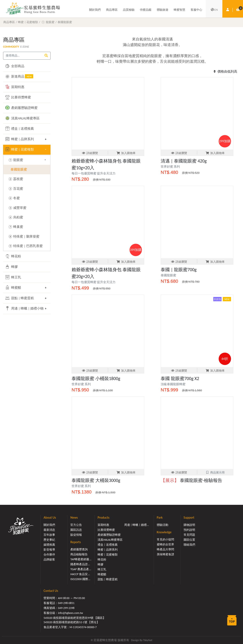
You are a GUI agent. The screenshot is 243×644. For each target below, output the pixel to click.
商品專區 (112, 10)
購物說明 (189, 525)
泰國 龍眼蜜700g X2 (180, 379)
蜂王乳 (13, 277)
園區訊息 (76, 530)
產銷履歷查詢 (79, 549)
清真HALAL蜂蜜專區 (22, 118)
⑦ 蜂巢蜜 (16, 227)
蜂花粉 (13, 256)
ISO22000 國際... (80, 579)
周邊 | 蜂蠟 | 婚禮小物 (24, 308)
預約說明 (189, 530)
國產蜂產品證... (80, 564)
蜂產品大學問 (165, 549)
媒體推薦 (49, 545)
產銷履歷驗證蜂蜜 (21, 108)
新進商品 (19, 76)
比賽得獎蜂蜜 (18, 97)
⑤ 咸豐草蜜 (17, 208)
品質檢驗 (129, 10)
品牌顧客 (49, 560)
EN (214, 10)
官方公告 (76, 525)
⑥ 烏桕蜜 (16, 217)
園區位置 (189, 540)
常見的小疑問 (165, 540)
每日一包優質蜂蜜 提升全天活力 (94, 173)
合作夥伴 (49, 555)
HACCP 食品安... (80, 574)
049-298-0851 (66, 603)
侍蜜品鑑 (146, 10)
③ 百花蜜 (16, 189)
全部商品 (15, 66)
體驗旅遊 (163, 10)
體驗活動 (163, 525)
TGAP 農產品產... (81, 569)
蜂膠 (12, 267)
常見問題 (189, 535)
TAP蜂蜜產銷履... (81, 559)
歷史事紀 (49, 540)
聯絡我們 (189, 545)
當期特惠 (15, 87)
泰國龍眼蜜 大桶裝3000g (96, 480)
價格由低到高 (225, 71)
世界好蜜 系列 (170, 167)
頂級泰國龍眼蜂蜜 (173, 384)
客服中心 (196, 10)
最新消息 (49, 530)
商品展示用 (215, 473)
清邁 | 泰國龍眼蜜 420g (184, 161)
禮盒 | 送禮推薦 (20, 128)
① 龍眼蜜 (48, 22)
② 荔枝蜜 (16, 179)
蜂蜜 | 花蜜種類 (28, 22)
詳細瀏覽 (90, 153)
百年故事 (49, 535)
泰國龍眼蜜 (65, 22)
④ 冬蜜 (14, 198)
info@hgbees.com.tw (70, 613)
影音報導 (49, 550)
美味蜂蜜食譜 (165, 554)
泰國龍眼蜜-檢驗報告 (191, 480)
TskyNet (148, 640)
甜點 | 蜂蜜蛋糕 (20, 298)
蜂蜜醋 (13, 287)
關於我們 (95, 10)
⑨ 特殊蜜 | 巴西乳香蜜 (25, 246)
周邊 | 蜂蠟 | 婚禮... (137, 525)
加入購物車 (126, 153)
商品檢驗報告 (79, 554)
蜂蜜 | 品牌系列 (20, 139)
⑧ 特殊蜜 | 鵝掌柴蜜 (24, 236)
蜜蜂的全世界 (165, 545)
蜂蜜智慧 (179, 10)
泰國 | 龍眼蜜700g (179, 270)
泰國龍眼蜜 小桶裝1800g (96, 379)
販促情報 (76, 535)
